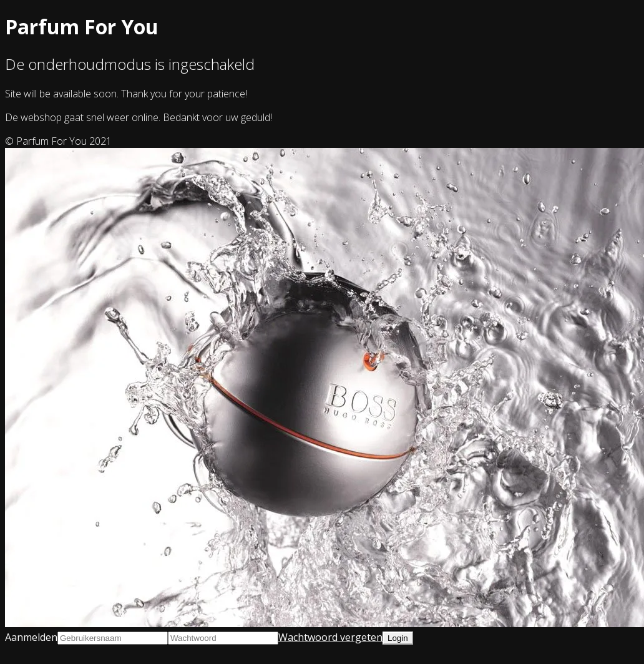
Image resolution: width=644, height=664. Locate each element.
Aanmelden (31, 637)
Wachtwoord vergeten (330, 637)
